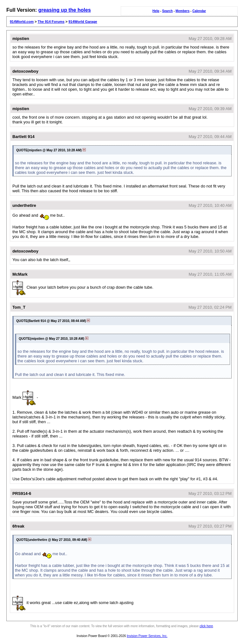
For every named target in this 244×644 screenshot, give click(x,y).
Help (156, 11)
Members (183, 11)
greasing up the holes (64, 10)
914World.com (22, 22)
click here (206, 626)
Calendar (199, 11)
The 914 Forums (51, 22)
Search (167, 11)
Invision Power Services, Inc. (147, 636)
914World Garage (83, 22)
